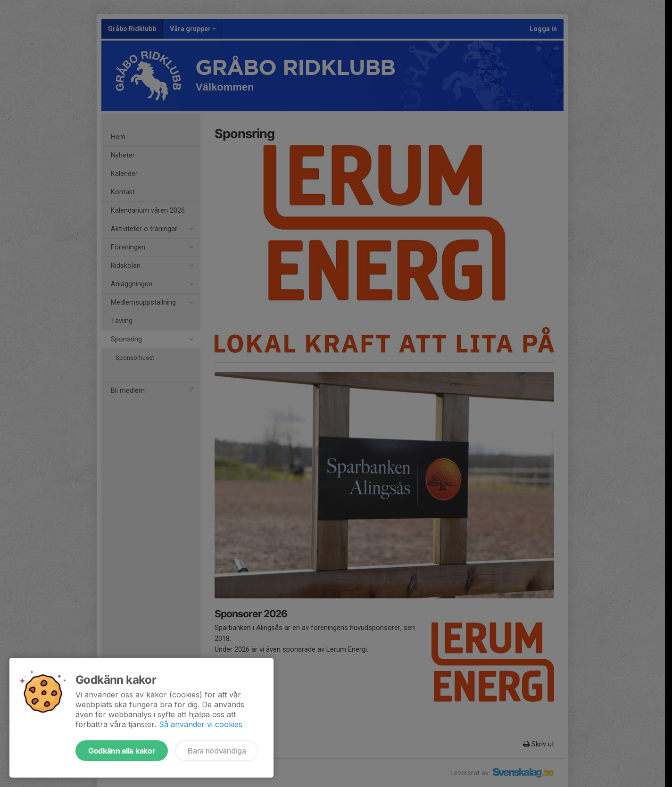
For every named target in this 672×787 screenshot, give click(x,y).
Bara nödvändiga (217, 751)
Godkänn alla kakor (122, 751)
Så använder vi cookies (201, 724)
